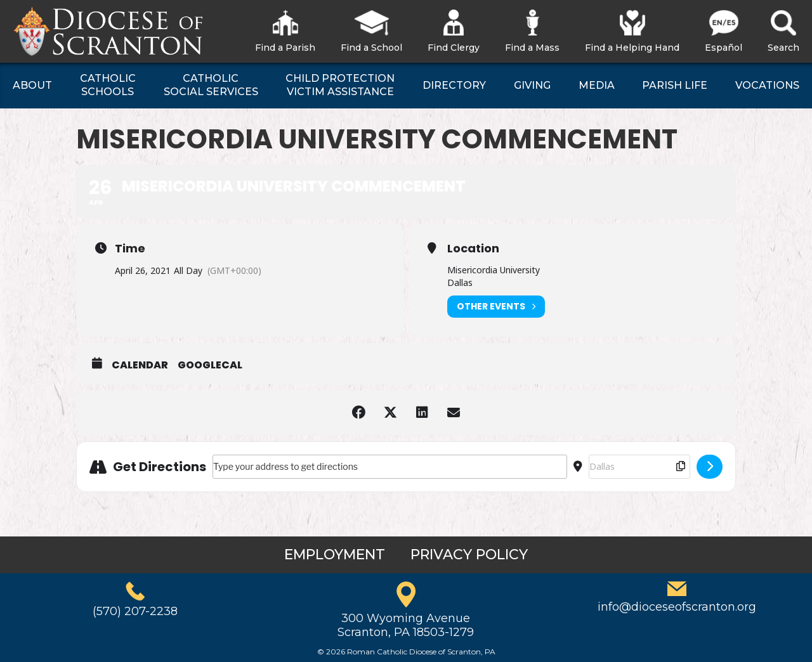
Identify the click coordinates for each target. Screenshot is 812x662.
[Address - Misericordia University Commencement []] (390, 467)
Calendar (140, 365)
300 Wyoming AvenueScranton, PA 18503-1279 (406, 625)
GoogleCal (210, 365)
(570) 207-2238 (135, 611)
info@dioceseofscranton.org (677, 607)
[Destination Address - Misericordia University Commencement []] (639, 467)
